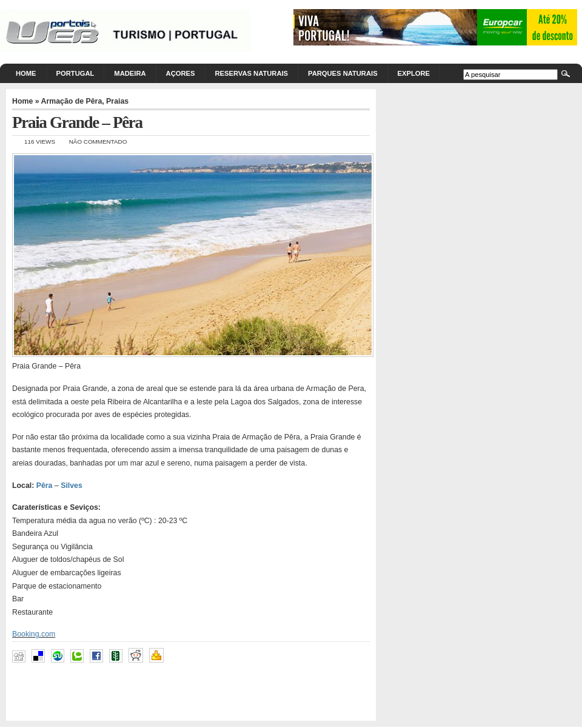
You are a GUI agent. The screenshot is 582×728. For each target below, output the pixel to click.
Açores (181, 73)
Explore (414, 73)
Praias (117, 101)
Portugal (75, 73)
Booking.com (34, 634)
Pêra (45, 486)
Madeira (130, 73)
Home (26, 73)
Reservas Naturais (251, 73)
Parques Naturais (343, 73)
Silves (72, 486)
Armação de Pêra (72, 101)
